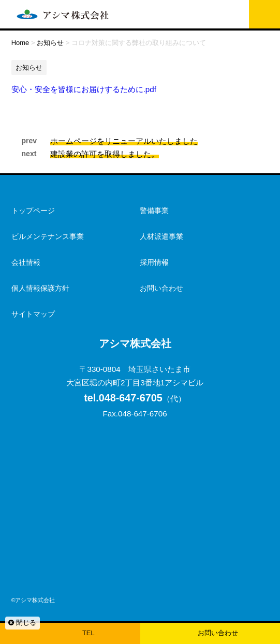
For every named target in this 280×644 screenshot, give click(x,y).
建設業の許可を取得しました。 (105, 154)
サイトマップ (33, 314)
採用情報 (154, 262)
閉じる (22, 623)
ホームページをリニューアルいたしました (124, 141)
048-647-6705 (123, 398)
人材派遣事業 (161, 236)
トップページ (33, 211)
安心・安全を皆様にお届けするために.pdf (84, 89)
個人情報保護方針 (40, 288)
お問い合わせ (218, 633)
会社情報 (26, 262)
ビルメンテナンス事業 (48, 236)
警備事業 (154, 211)
